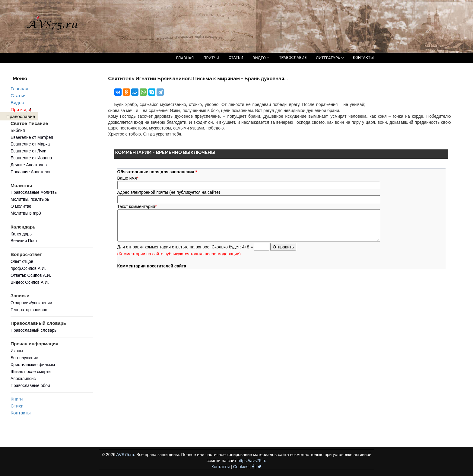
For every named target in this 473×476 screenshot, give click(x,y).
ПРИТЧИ (211, 58)
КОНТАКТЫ (363, 58)
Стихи (17, 406)
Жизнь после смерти (31, 372)
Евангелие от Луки (29, 151)
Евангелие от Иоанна (31, 158)
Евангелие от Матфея (32, 137)
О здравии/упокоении (31, 303)
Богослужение (24, 358)
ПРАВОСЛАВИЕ (292, 58)
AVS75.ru (125, 455)
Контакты (21, 413)
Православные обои (30, 385)
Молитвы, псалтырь (30, 199)
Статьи (18, 96)
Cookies (241, 467)
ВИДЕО (261, 58)
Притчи (22, 109)
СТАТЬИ (236, 58)
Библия (18, 130)
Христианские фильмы (33, 365)
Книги (17, 399)
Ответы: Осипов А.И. (31, 275)
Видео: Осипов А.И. (30, 282)
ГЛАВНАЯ (185, 58)
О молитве (21, 206)
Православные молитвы (34, 192)
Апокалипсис (23, 379)
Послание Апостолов (31, 172)
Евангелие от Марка (30, 144)
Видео (17, 102)
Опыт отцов (22, 261)
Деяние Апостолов (29, 165)
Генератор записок (29, 310)
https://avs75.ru (252, 461)
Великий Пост (24, 241)
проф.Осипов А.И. (28, 268)
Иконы (17, 351)
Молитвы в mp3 (26, 213)
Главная (19, 89)
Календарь (21, 234)
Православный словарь (33, 330)
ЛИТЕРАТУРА (330, 58)
